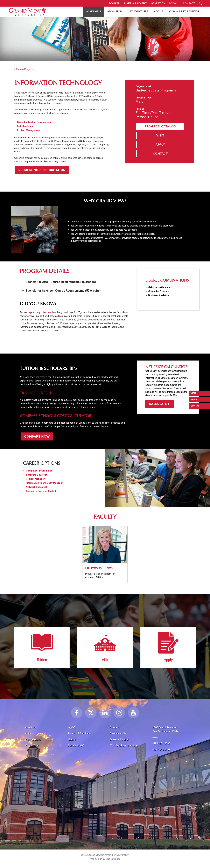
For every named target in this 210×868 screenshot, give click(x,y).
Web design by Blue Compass (105, 859)
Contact (160, 153)
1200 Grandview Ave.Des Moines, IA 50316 (166, 729)
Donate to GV (76, 745)
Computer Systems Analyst (41, 491)
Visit (160, 135)
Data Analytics (25, 126)
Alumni (72, 739)
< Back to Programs (24, 69)
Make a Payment (120, 739)
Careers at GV (118, 733)
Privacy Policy (121, 855)
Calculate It (160, 404)
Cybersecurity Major (160, 287)
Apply (160, 144)
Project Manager (35, 479)
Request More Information (42, 170)
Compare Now (37, 436)
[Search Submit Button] (200, 3)
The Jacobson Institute (124, 745)
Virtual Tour (32, 745)
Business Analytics (159, 295)
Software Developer (37, 475)
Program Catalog (160, 126)
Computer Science (159, 291)
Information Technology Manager (44, 483)
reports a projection (39, 312)
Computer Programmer (39, 471)
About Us (31, 727)
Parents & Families (79, 733)
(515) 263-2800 (161, 743)
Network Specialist (36, 487)
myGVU (72, 727)
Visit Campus (33, 739)
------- (155, 737)
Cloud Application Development (34, 122)
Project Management (29, 130)
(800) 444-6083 (161, 750)
